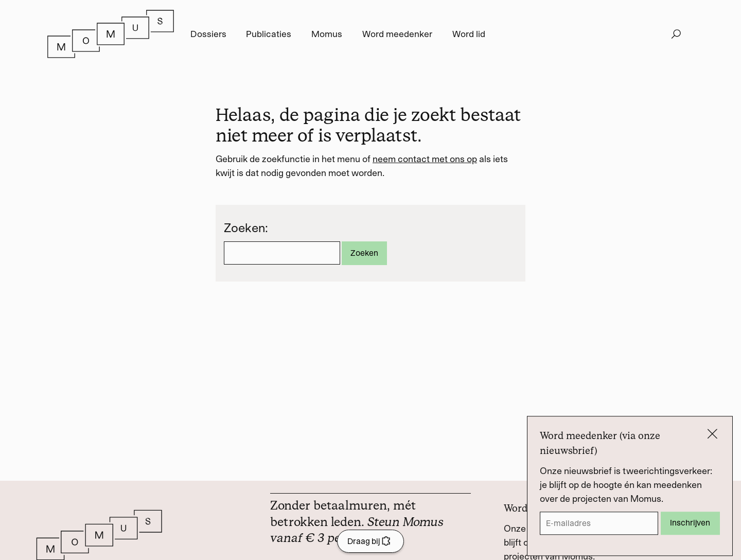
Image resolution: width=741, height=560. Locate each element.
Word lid (469, 34)
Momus (327, 34)
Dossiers (208, 34)
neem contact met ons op (425, 159)
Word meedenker (397, 34)
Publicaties (269, 34)
